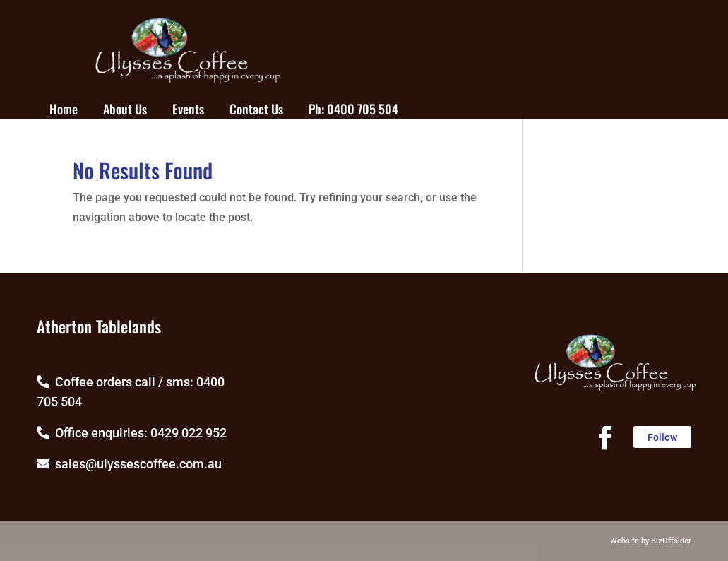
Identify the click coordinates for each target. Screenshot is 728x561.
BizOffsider (671, 541)
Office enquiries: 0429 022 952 (132, 433)
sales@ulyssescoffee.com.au (129, 464)
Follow (662, 437)
